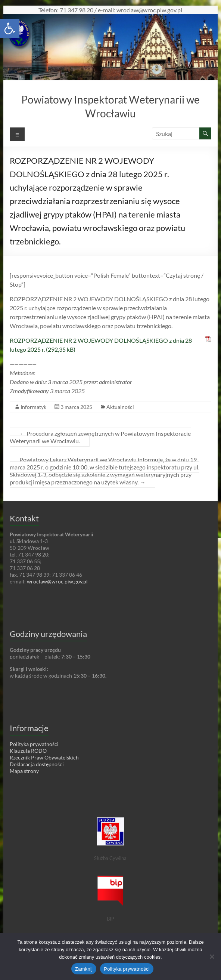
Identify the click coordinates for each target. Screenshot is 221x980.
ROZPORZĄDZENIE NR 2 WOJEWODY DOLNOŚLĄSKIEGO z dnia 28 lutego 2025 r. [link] (101, 345)
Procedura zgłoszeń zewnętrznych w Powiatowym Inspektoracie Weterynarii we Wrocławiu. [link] (100, 437)
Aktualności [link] (120, 407)
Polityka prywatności (127, 969)
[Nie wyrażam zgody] (212, 956)
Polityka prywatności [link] (34, 744)
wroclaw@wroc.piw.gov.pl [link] (57, 581)
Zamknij (84, 969)
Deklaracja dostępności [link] (37, 764)
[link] (10, 28)
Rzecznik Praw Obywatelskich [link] (44, 757)
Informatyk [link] (33, 407)
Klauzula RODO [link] (28, 751)
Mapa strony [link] (24, 771)
